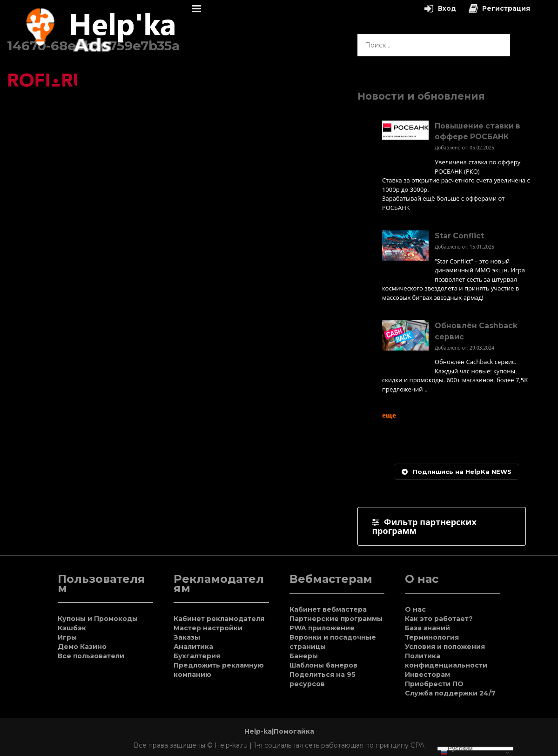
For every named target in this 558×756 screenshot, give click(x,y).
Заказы (187, 637)
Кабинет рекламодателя (219, 619)
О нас (415, 609)
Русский (457, 749)
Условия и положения (445, 647)
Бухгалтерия (197, 656)
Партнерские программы (336, 619)
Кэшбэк (72, 628)
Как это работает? (439, 619)
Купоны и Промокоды (98, 619)
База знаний (427, 628)
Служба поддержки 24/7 (450, 693)
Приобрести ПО (434, 684)
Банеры (304, 656)
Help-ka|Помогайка (279, 731)
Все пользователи (91, 656)
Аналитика (193, 647)
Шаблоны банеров (323, 665)
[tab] (442, 526)
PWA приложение (322, 628)
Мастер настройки (208, 628)
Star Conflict (459, 236)
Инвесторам (427, 675)
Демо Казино (82, 647)
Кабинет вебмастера (328, 609)
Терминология (432, 637)
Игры (67, 637)
